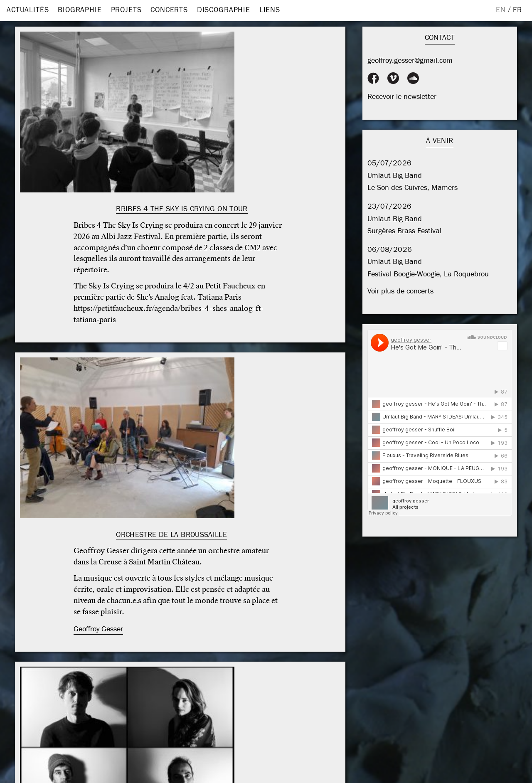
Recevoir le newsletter (402, 97)
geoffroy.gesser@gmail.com (410, 60)
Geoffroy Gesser (98, 629)
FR (517, 10)
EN (501, 10)
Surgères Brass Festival (404, 231)
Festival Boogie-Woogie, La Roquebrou (428, 274)
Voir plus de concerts (400, 291)
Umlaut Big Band (395, 176)
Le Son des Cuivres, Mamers (413, 188)
